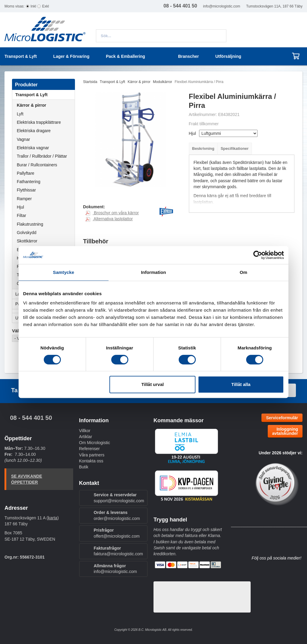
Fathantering (29, 182)
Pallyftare (25, 173)
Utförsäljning (228, 56)
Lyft (20, 114)
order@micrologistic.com (117, 518)
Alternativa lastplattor (109, 219)
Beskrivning (203, 148)
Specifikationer (235, 148)
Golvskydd (27, 233)
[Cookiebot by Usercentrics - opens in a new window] (258, 255)
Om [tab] (243, 272)
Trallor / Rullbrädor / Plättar (42, 156)
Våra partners (92, 455)
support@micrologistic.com (119, 501)
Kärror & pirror (31, 105)
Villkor (85, 431)
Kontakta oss (91, 461)
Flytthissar (26, 190)
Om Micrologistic (95, 443)
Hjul (20, 207)
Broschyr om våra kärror (112, 213)
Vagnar (23, 139)
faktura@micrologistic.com (118, 554)
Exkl (45, 6)
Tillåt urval (152, 384)
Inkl (33, 6)
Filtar (21, 215)
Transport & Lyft (45, 95)
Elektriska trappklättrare (39, 122)
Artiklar (86, 437)
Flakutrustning (30, 224)
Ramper (24, 199)
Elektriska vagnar (33, 148)
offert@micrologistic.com (117, 536)
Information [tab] (153, 272)
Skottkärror (27, 241)
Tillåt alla (241, 384)
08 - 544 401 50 (31, 418)
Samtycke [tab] (64, 272)
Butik (84, 467)
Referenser (89, 449)
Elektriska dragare (34, 131)
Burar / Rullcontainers (37, 165)
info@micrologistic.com (222, 6)
